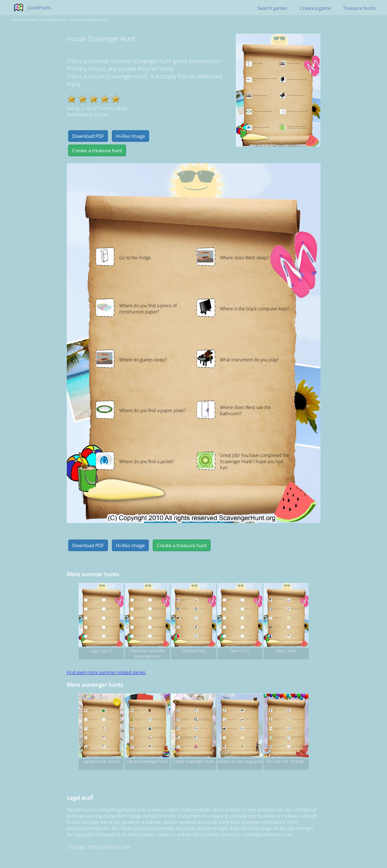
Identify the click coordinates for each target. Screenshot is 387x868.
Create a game (315, 8)
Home (16, 19)
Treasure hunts (359, 8)
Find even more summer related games (106, 672)
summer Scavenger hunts (46, 19)
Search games (272, 8)
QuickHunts (39, 8)
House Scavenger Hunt (89, 19)
